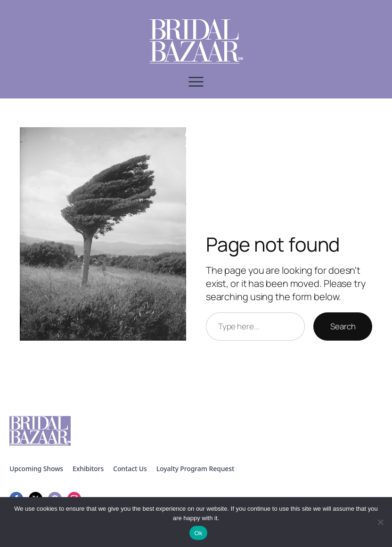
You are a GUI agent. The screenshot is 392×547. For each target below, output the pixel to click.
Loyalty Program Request (196, 469)
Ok (198, 533)
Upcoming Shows (36, 469)
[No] (380, 522)
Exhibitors (88, 469)
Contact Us (130, 469)
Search (343, 326)
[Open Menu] (196, 82)
